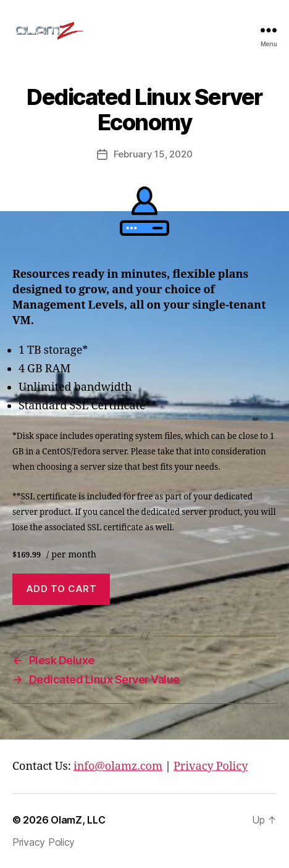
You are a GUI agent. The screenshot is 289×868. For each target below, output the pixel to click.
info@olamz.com (118, 766)
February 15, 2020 (153, 154)
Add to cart (61, 589)
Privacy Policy (211, 766)
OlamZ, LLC (78, 820)
